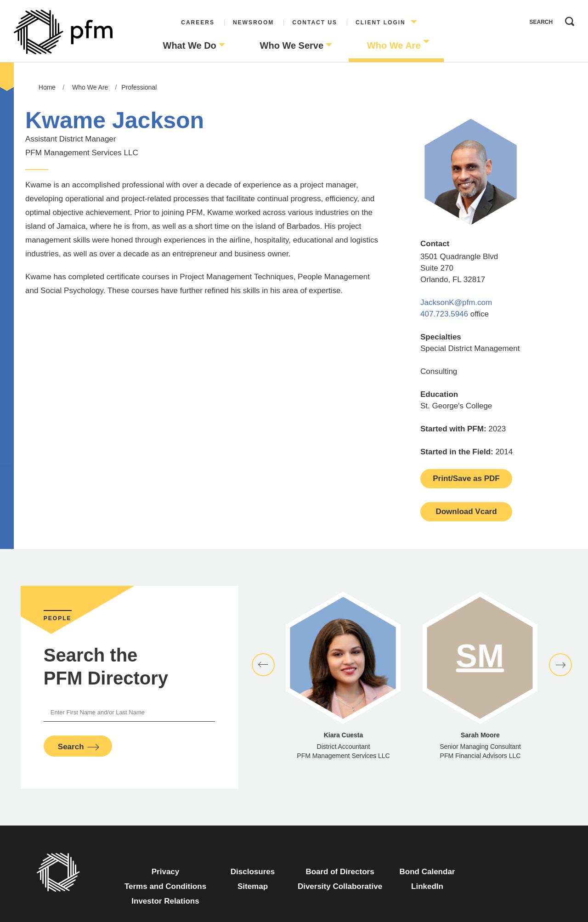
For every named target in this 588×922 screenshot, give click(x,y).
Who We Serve (292, 45)
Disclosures (253, 872)
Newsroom (253, 23)
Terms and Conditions (165, 886)
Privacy (166, 872)
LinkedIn (427, 886)
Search (567, 19)
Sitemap (253, 886)
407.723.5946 (444, 314)
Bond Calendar (427, 872)
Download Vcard (466, 512)
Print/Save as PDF (466, 478)
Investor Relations (165, 901)
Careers (198, 23)
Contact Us (315, 23)
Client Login (381, 23)
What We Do (190, 45)
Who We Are (394, 45)
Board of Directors (340, 872)
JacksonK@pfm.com (456, 303)
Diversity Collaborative (340, 886)
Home (47, 87)
